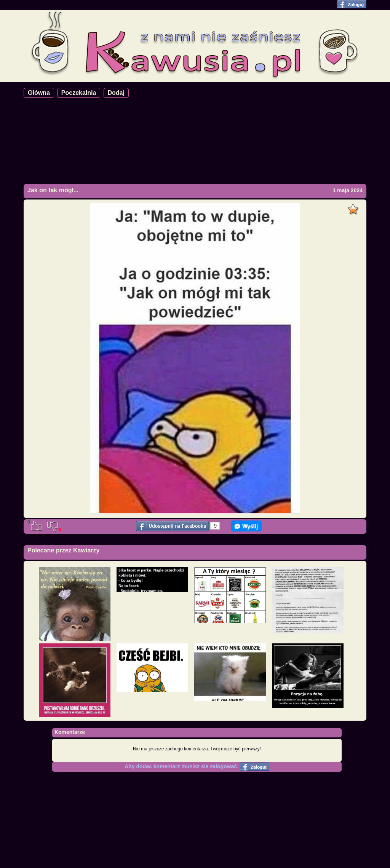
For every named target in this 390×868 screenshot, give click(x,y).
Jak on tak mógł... (53, 190)
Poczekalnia (79, 93)
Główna (39, 93)
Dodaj (116, 93)
